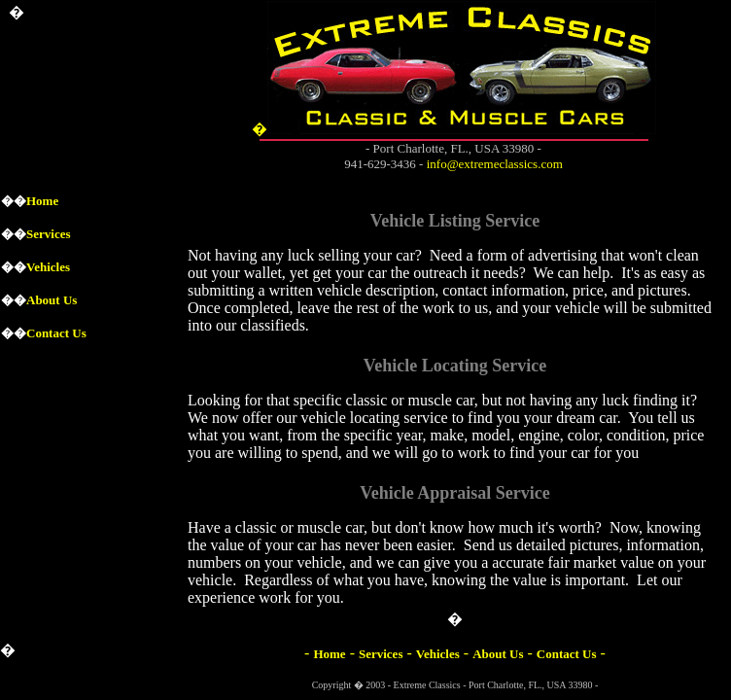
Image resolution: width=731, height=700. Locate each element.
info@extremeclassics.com (495, 164)
